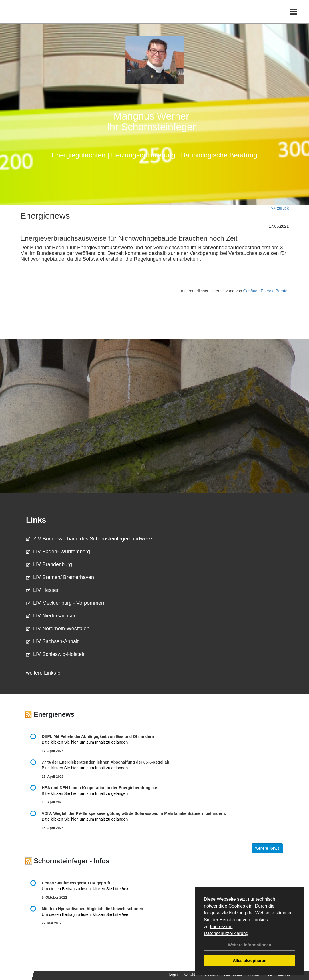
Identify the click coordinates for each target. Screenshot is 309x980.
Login (173, 975)
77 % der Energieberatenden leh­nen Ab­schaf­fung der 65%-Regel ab (106, 762)
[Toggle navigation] (294, 16)
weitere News (267, 848)
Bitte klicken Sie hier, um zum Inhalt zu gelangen (85, 742)
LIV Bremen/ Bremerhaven (60, 577)
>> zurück (280, 208)
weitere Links (43, 673)
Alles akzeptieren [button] (250, 961)
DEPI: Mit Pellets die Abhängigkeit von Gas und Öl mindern (101, 736)
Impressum (221, 927)
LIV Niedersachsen (51, 616)
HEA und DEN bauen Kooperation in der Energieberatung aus (100, 788)
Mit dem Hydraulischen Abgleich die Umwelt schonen (92, 909)
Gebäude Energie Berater (266, 291)
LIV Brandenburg (49, 564)
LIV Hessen (43, 590)
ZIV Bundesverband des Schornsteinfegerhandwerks (90, 539)
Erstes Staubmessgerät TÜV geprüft (76, 883)
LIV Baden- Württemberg (58, 552)
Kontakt (189, 975)
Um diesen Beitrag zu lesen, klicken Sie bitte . (86, 889)
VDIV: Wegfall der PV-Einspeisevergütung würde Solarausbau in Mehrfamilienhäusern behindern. (134, 813)
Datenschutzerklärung (226, 933)
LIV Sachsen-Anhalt (52, 641)
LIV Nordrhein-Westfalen (58, 629)
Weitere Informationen (250, 945)
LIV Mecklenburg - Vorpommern (66, 603)
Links (36, 520)
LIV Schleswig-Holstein (56, 654)
